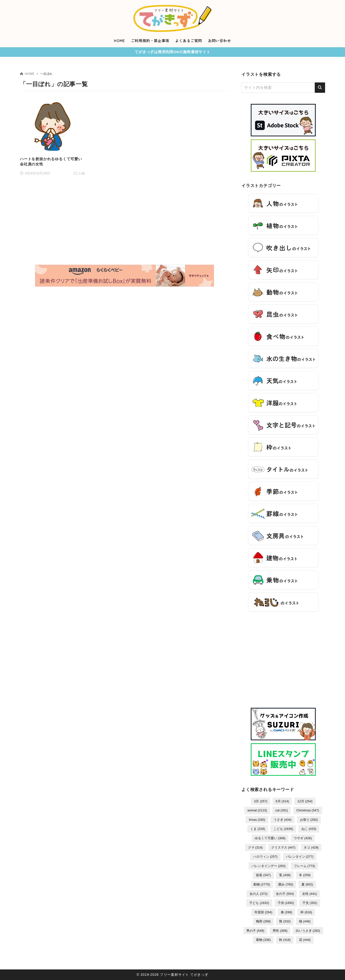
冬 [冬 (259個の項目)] (305, 875)
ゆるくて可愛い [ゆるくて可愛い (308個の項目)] (270, 838)
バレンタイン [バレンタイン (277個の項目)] (300, 857)
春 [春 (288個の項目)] (287, 912)
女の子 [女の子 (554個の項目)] (285, 894)
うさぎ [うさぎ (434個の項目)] (283, 820)
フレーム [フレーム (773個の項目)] (304, 866)
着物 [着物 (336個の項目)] (263, 940)
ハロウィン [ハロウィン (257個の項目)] (265, 857)
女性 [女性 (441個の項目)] (310, 894)
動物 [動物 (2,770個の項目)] (262, 884)
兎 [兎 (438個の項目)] (285, 875)
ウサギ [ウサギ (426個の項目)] (303, 838)
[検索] (320, 88)
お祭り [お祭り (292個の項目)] (309, 820)
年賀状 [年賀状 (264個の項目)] (263, 912)
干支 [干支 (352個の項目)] (310, 903)
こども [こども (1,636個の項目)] (283, 829)
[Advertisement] (124, 174)
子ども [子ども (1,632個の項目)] (259, 903)
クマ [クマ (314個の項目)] (255, 847)
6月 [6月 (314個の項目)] (282, 801)
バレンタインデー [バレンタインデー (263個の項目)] (268, 866)
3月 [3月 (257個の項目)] (261, 801)
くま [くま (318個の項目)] (258, 829)
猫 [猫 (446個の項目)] (305, 921)
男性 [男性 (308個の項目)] (280, 931)
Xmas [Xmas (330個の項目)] (257, 820)
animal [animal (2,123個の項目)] (257, 810)
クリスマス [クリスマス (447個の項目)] (283, 847)
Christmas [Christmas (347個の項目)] (308, 810)
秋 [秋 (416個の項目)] (285, 940)
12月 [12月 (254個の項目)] (305, 801)
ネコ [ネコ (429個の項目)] (311, 847)
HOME (27, 74)
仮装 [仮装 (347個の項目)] (263, 875)
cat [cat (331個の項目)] (282, 810)
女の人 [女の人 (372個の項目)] (259, 894)
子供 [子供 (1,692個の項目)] (286, 903)
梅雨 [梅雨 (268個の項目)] (263, 921)
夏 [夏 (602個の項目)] (307, 884)
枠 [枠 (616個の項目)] (306, 912)
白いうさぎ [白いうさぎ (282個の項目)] (308, 931)
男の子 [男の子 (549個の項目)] (255, 931)
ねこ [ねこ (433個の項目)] (309, 829)
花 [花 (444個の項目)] (305, 940)
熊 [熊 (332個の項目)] (285, 921)
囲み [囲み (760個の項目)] (286, 884)
